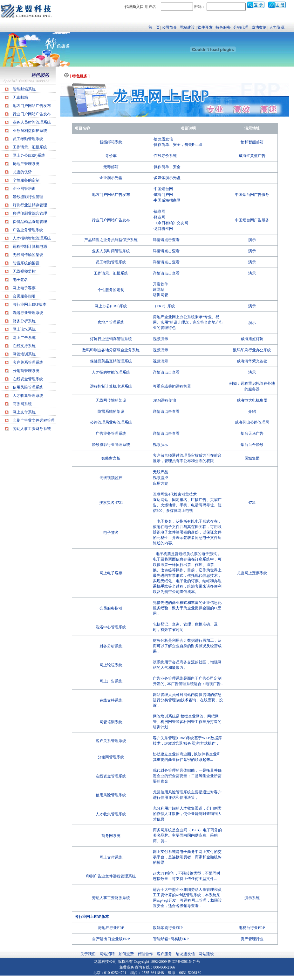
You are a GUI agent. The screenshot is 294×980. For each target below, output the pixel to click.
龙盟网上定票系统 (252, 573)
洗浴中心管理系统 (111, 627)
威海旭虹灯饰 (252, 339)
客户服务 (164, 954)
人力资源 (277, 27)
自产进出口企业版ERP (111, 939)
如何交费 (126, 954)
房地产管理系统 (26, 164)
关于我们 (88, 954)
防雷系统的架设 (26, 263)
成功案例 (259, 27)
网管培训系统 (24, 354)
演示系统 (252, 898)
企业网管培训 (24, 189)
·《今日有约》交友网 (171, 223)
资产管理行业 (252, 939)
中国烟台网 (163, 189)
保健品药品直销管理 (30, 222)
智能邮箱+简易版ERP (171, 939)
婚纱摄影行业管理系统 (111, 445)
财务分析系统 (24, 321)
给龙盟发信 (185, 954)
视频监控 (161, 478)
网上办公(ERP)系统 (29, 155)
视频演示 (161, 339)
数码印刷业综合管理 (30, 213)
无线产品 (161, 472)
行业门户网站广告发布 (32, 114)
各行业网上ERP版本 (30, 304)
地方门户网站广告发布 (32, 106)
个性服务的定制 (26, 180)
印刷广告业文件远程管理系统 (111, 876)
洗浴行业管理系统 (28, 313)
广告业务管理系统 (28, 230)
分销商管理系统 (26, 371)
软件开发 (205, 27)
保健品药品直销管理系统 (111, 361)
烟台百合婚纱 (252, 445)
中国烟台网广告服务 (252, 195)
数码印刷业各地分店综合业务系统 (111, 350)
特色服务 (223, 27)
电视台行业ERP (252, 928)
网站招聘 (107, 954)
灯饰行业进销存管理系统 (111, 339)
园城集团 (252, 458)
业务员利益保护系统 (30, 131)
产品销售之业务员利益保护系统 (111, 240)
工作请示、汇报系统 (30, 147)
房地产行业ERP (111, 928)
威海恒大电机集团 (252, 400)
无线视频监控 (24, 271)
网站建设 (187, 27)
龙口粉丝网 (163, 229)
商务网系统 (22, 404)
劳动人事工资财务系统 (32, 429)
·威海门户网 (163, 195)
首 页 (154, 27)
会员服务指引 (24, 296)
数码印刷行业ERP (168, 928)
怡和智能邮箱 (252, 142)
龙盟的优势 (22, 172)
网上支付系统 (24, 412)
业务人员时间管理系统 (32, 122)
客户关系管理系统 (28, 362)
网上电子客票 (24, 288)
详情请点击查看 (166, 240)
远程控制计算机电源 (30, 247)
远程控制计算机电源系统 (111, 386)
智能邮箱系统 (24, 89)
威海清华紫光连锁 (252, 361)
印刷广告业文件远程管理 (34, 420)
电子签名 (20, 280)
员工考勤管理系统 (28, 139)
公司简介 (169, 27)
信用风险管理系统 (28, 387)
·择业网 (159, 217)
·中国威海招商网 (167, 200)
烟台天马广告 (252, 433)
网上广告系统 (24, 338)
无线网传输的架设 (28, 255)
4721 (119, 503)
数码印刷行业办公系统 (252, 350)
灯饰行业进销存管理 (30, 205)
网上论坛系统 (24, 329)
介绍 (252, 411)
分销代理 (241, 27)
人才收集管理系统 (28, 396)
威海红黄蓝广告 (252, 156)
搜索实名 (107, 503)
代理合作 (145, 954)
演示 (252, 240)
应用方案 (161, 483)
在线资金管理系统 (28, 379)
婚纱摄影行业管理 (28, 197)
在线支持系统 (24, 346)
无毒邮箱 (20, 97)
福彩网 (160, 211)
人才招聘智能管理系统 (32, 238)
